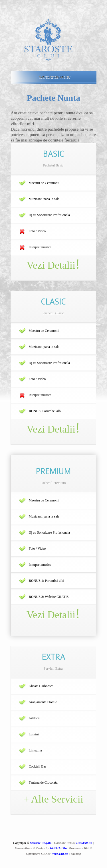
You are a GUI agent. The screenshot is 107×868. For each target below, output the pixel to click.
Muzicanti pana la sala (44, 199)
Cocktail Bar (38, 766)
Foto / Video (37, 379)
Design (41, 848)
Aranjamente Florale (43, 702)
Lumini (34, 734)
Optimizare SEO (37, 854)
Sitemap (76, 854)
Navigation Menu (53, 77)
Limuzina (35, 750)
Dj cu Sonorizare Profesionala (49, 215)
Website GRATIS (57, 597)
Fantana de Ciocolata (43, 782)
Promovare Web (79, 848)
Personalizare (23, 848)
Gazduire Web (63, 843)
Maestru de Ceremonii (44, 183)
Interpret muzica (40, 565)
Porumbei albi (52, 411)
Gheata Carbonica (41, 686)
